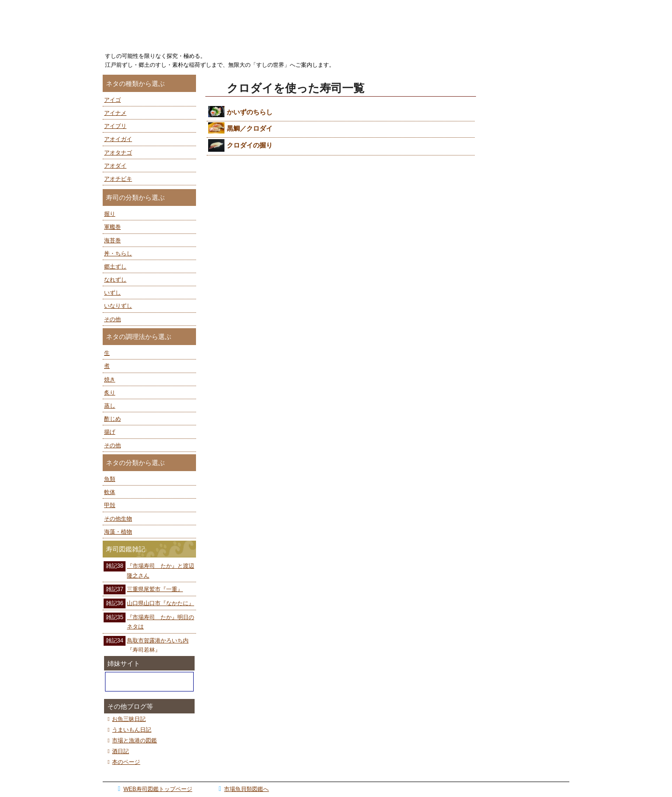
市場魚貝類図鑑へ (242, 789)
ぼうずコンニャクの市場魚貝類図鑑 (149, 682)
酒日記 (117, 751)
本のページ (122, 762)
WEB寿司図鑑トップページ (154, 789)
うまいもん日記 (128, 730)
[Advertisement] (527, 215)
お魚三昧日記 (125, 719)
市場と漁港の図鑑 (131, 741)
